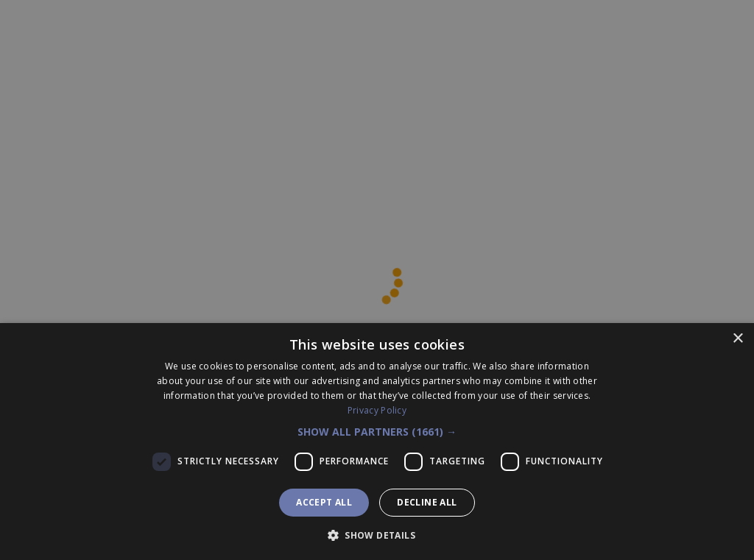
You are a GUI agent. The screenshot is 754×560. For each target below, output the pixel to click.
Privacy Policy (377, 410)
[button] (377, 432)
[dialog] (377, 442)
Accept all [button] (324, 502)
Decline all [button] (427, 502)
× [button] (737, 339)
